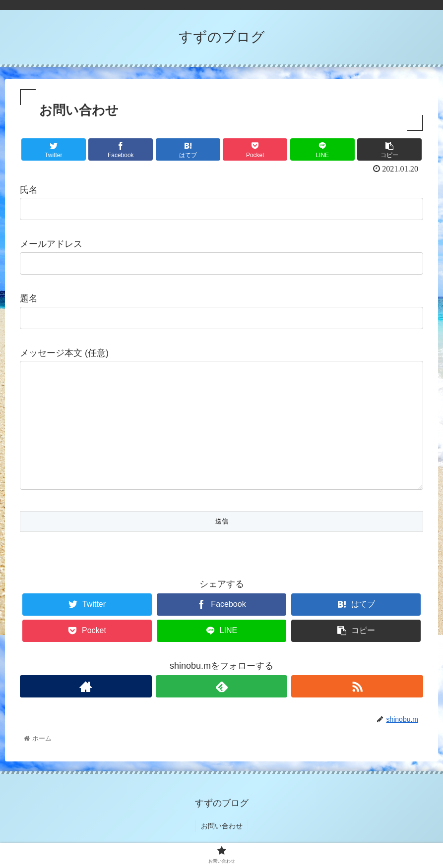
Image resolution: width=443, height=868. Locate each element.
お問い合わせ (222, 828)
